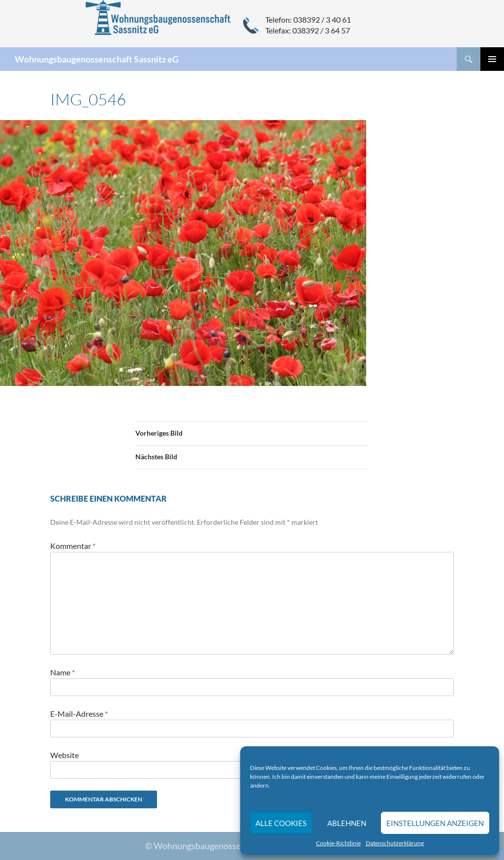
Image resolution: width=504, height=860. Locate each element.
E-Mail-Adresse (79, 714)
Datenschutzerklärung (395, 843)
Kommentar (73, 546)
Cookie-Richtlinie (338, 843)
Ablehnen (347, 823)
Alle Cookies (281, 823)
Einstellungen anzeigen (435, 823)
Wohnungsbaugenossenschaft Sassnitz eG (97, 59)
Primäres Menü (492, 59)
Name (63, 672)
